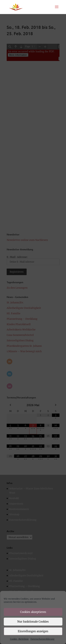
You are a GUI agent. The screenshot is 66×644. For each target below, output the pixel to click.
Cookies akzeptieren (33, 612)
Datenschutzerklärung (42, 639)
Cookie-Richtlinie (19, 639)
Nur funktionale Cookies (33, 622)
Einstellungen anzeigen (33, 631)
